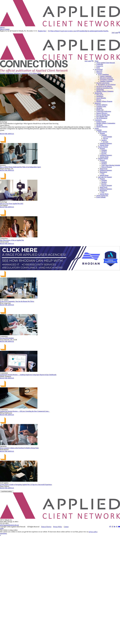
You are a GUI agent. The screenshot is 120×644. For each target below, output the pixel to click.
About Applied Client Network (106, 63)
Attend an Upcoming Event (105, 88)
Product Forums (101, 122)
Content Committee (106, 76)
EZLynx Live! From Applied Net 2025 (12, 204)
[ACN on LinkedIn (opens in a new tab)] (115, 527)
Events (97, 128)
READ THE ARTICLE (7, 134)
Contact (66, 527)
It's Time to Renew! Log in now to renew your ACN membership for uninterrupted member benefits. (78, 31)
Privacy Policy (58, 527)
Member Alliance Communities (106, 123)
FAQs (98, 68)
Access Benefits (101, 98)
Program (102, 133)
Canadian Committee (106, 81)
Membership (98, 93)
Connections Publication (104, 111)
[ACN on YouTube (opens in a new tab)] (119, 527)
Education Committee (106, 78)
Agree (2, 533)
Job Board (99, 125)
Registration (103, 172)
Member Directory (102, 127)
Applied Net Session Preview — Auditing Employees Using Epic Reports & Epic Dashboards (28, 375)
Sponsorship (100, 90)
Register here (42, 31)
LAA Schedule (108, 137)
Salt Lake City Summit (105, 177)
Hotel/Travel (103, 169)
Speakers (104, 140)
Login (116, 33)
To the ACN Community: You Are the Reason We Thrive (17, 301)
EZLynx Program (107, 167)
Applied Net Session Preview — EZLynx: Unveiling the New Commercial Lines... (25, 411)
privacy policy (93, 532)
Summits (99, 130)
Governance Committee (107, 79)
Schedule (104, 135)
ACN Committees (103, 74)
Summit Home (104, 145)
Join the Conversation (103, 83)
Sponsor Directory (102, 113)
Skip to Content (5, 29)
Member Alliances (102, 105)
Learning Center (101, 106)
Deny (5, 533)
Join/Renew (100, 96)
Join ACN (99, 71)
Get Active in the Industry (104, 86)
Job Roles (99, 108)
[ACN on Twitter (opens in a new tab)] (117, 527)
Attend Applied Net (102, 196)
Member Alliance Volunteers (105, 91)
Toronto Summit (103, 147)
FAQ (103, 174)
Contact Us (100, 66)
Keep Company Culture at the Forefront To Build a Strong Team (19, 448)
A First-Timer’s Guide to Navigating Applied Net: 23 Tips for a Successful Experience (26, 485)
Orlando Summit (103, 159)
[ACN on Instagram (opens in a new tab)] (112, 527)
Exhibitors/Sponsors (106, 143)
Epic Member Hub (102, 116)
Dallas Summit (102, 132)
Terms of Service (46, 527)
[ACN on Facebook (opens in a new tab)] (110, 527)
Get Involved (99, 69)
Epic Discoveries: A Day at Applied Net (12, 240)
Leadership (100, 64)
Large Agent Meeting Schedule (111, 165)
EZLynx (99, 100)
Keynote (106, 142)
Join (113, 33)
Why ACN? (100, 95)
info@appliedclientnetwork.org (9, 525)
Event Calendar (101, 197)
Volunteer (99, 73)
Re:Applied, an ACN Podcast (107, 85)
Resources (98, 103)
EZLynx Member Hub (103, 115)
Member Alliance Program (104, 101)
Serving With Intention (7, 338)
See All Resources (102, 118)
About (97, 61)
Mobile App (100, 110)
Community (98, 120)
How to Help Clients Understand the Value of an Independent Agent (20, 167)
